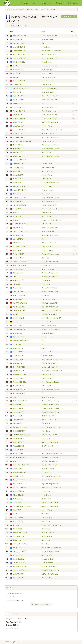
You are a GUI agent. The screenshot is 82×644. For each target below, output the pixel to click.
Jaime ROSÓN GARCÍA (20, 307)
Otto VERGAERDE (18, 292)
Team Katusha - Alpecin (49, 36)
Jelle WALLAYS (18, 179)
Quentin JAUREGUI (19, 563)
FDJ (43, 43)
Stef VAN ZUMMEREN (20, 401)
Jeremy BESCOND (19, 446)
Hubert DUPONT (18, 352)
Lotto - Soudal (46, 85)
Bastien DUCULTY (18, 175)
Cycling (11, 3)
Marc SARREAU (18, 239)
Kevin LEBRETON (18, 536)
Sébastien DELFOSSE (20, 488)
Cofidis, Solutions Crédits (50, 58)
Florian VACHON (18, 356)
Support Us (72, 3)
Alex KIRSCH (17, 548)
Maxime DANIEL (18, 450)
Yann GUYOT (17, 510)
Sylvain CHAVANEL (19, 62)
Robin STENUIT (18, 326)
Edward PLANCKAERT (20, 198)
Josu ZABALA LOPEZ (20, 484)
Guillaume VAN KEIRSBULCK (22, 141)
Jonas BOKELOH (18, 122)
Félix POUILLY (17, 277)
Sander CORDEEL (18, 412)
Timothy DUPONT (18, 254)
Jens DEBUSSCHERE (19, 375)
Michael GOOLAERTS (20, 552)
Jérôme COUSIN (18, 235)
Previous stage (36, 604)
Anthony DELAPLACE (20, 160)
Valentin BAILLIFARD (19, 472)
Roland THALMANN (19, 295)
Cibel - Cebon (46, 258)
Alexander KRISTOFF (19, 36)
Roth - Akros (46, 265)
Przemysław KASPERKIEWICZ (22, 506)
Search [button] (60, 3)
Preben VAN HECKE (19, 390)
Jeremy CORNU (18, 499)
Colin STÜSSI (17, 514)
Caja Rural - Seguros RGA (50, 262)
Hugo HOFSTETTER (19, 107)
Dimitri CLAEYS (18, 228)
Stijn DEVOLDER (18, 408)
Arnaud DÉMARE (18, 43)
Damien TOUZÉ (18, 134)
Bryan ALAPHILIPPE (19, 126)
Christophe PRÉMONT (20, 570)
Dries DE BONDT (18, 405)
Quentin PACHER (18, 371)
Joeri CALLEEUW (18, 363)
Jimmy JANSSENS (19, 540)
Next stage (47, 604)
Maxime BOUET (18, 164)
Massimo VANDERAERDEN (21, 435)
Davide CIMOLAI (18, 348)
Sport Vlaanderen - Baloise (50, 137)
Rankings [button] (25, 3)
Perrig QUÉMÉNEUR (19, 480)
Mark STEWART (18, 574)
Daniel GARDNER (18, 442)
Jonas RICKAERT (18, 149)
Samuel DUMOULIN (19, 559)
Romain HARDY (18, 73)
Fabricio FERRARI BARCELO (22, 262)
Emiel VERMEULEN (19, 367)
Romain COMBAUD (19, 359)
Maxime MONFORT (19, 247)
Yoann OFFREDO (18, 167)
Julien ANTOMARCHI (20, 567)
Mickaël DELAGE (18, 103)
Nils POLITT (17, 77)
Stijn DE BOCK (17, 529)
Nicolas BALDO (18, 469)
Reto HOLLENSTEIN (19, 81)
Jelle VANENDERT (18, 386)
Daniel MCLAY (17, 250)
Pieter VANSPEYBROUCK (21, 55)
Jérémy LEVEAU (18, 273)
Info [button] (51, 3)
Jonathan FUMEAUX (19, 265)
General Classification (15, 593)
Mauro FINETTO (18, 201)
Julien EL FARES (18, 454)
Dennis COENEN (18, 521)
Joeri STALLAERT (18, 280)
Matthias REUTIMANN (20, 544)
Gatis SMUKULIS (18, 476)
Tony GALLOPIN (18, 85)
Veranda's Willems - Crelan (50, 254)
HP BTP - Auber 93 (48, 134)
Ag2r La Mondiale (47, 39)
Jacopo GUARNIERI (19, 393)
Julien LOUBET (18, 171)
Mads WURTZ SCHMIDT (20, 88)
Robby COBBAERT (19, 431)
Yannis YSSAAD (18, 518)
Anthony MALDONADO (20, 533)
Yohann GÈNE (17, 194)
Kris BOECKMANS (18, 378)
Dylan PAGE (17, 461)
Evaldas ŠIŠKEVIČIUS (19, 130)
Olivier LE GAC (17, 344)
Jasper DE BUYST (19, 213)
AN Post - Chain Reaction (50, 122)
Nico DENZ (16, 322)
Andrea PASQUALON (20, 205)
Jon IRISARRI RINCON (20, 457)
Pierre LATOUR (18, 70)
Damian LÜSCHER (19, 491)
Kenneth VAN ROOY (19, 156)
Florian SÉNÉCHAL (19, 96)
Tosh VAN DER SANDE (20, 224)
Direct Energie (46, 47)
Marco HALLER (18, 115)
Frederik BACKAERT (19, 420)
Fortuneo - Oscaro (47, 73)
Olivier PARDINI (18, 209)
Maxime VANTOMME (20, 51)
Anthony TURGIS (18, 100)
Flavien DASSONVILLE (20, 231)
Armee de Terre (47, 126)
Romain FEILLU (18, 416)
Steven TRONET (18, 337)
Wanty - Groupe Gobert (49, 55)
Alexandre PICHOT (19, 152)
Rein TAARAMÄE (18, 299)
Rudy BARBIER (18, 39)
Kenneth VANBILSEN (19, 119)
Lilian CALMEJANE (19, 47)
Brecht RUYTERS (18, 439)
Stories (43, 3)
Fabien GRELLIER (18, 495)
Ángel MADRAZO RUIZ (20, 427)
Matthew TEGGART (19, 503)
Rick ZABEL (17, 66)
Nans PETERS (17, 333)
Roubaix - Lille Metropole (50, 273)
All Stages (11, 597)
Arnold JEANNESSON (20, 190)
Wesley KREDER (18, 243)
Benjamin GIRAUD (19, 318)
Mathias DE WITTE (19, 423)
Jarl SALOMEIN (18, 145)
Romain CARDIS (18, 216)
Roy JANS (16, 525)
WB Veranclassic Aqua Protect (51, 51)
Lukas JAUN (17, 284)
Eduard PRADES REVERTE (21, 465)
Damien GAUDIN (18, 555)
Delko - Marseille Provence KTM (52, 130)
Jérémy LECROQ (18, 314)
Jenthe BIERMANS (19, 111)
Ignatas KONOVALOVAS (20, 341)
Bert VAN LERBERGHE (20, 137)
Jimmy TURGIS (18, 288)
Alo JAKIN (16, 397)
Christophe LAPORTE (20, 58)
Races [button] (35, 3)
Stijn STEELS (17, 183)
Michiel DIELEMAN (19, 258)
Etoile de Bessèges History (16, 601)
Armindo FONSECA (19, 186)
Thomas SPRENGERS (20, 382)
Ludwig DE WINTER (19, 311)
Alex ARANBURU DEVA (20, 303)
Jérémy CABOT (18, 578)
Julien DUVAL (17, 92)
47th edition (15, 24)
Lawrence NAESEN (19, 329)
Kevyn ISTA (16, 220)
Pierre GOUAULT (18, 269)
